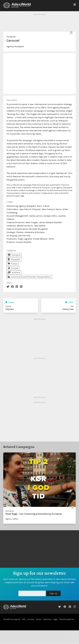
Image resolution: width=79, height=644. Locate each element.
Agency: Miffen (12, 519)
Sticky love (68, 309)
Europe (13, 268)
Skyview (10, 309)
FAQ (24, 619)
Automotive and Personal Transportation (29, 277)
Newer (10, 302)
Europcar (11, 37)
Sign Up (53, 593)
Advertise (47, 619)
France (13, 264)
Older (69, 302)
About (39, 619)
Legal (55, 619)
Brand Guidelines (67, 619)
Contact (31, 619)
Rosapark (19, 46)
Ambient (14, 272)
